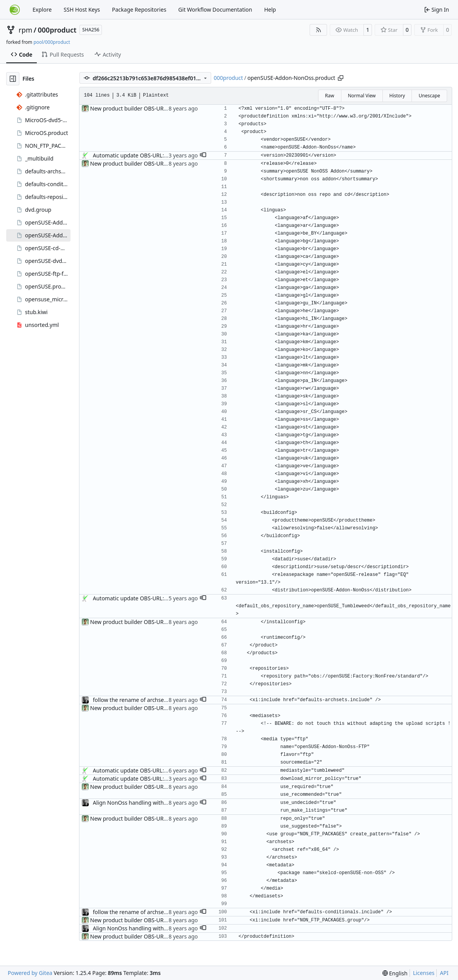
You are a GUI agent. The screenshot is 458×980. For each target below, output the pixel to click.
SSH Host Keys (82, 10)
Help (270, 10)
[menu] (395, 973)
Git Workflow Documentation (215, 10)
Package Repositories (139, 10)
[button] (203, 156)
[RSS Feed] (319, 30)
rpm (25, 30)
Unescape (429, 96)
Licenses (424, 973)
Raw (330, 96)
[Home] (15, 10)
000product (57, 30)
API (444, 973)
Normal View (362, 96)
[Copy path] (341, 78)
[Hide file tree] (13, 79)
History (397, 96)
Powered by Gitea (30, 973)
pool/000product (52, 42)
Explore (42, 10)
